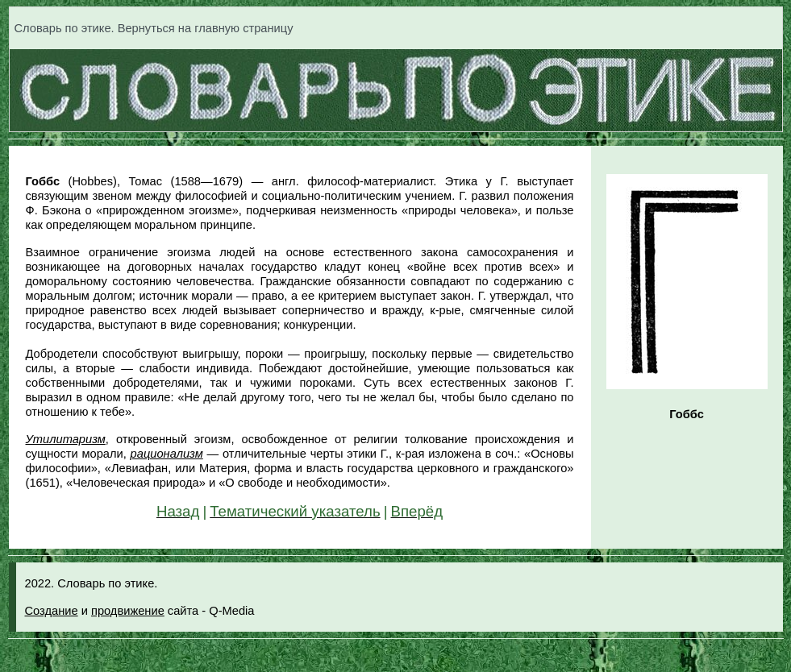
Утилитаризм (66, 439)
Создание (52, 611)
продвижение (128, 611)
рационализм (167, 454)
